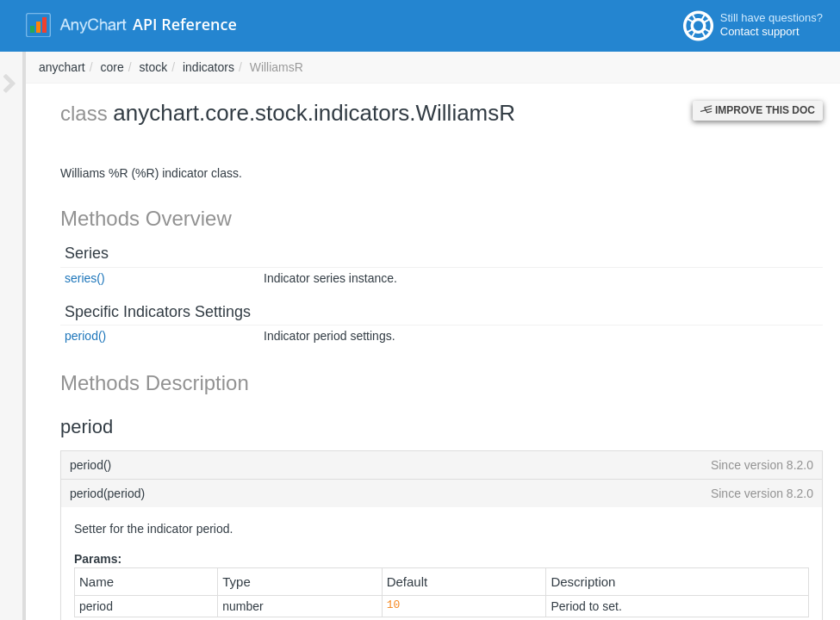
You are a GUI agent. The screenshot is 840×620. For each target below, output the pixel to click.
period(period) (429, 493)
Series (61, 253)
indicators (441, 67)
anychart (295, 67)
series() (59, 278)
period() (59, 336)
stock (386, 67)
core (344, 67)
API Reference (185, 24)
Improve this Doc (758, 110)
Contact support (760, 31)
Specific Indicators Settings (132, 312)
